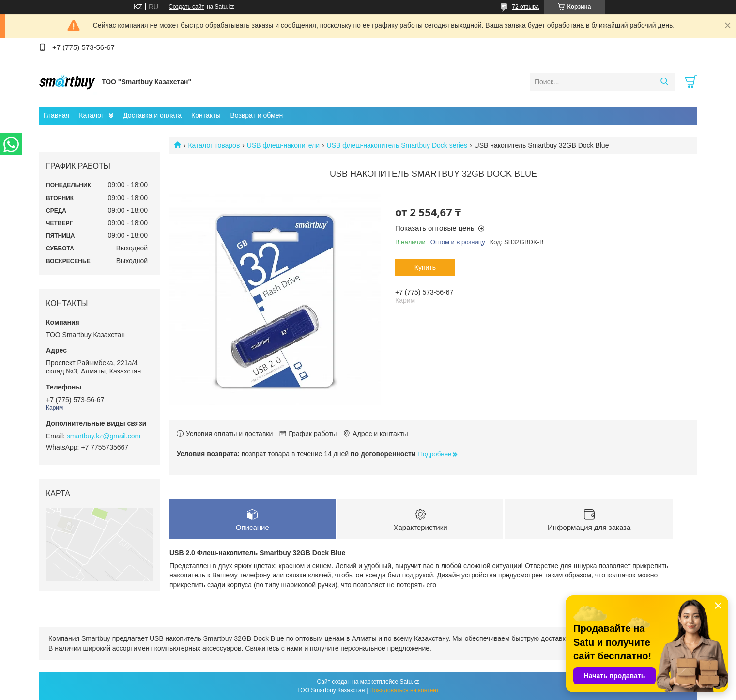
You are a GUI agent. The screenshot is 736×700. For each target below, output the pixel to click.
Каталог (91, 115)
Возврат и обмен (256, 115)
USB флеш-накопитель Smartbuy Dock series (397, 145)
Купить (425, 267)
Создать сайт (186, 7)
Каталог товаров (214, 145)
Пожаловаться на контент (404, 691)
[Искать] (664, 82)
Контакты (206, 115)
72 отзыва (525, 7)
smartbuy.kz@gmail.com (104, 436)
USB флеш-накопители (283, 145)
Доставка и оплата (152, 115)
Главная (56, 115)
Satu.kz (409, 682)
